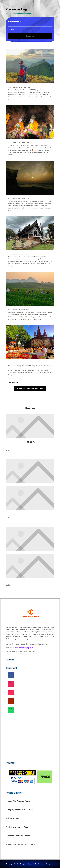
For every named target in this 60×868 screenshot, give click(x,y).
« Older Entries (12, 382)
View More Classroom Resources (30, 389)
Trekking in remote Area (17, 827)
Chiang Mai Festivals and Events (20, 844)
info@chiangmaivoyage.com (24, 648)
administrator (15, 87)
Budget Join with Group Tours (19, 809)
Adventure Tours (14, 818)
